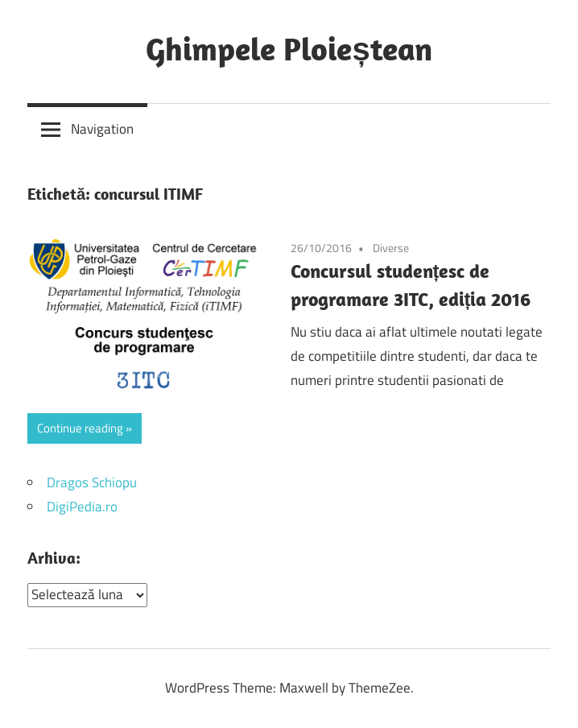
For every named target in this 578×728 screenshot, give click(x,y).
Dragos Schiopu (92, 482)
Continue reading (80, 428)
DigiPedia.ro (82, 507)
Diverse (391, 248)
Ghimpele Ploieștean (289, 48)
